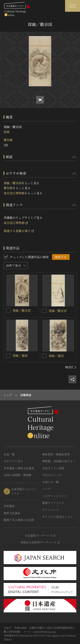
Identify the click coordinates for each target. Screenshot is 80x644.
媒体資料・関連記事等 (56, 454)
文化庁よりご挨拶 (53, 468)
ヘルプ (46, 489)
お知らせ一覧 (51, 482)
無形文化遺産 (12, 513)
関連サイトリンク (53, 503)
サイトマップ (51, 510)
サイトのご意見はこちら (57, 517)
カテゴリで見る (13, 461)
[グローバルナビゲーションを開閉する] (73, 6)
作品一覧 (9, 454)
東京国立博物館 (14, 193)
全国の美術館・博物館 (17, 475)
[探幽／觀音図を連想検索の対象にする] (8, 310)
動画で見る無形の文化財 (19, 520)
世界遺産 (9, 506)
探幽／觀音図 (13, 183)
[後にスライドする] (71, 367)
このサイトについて (55, 496)
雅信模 (8, 140)
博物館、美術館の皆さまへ (59, 461)
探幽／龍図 (20, 356)
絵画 (7, 132)
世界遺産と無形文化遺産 (19, 468)
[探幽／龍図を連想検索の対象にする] (8, 356)
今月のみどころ (52, 475)
